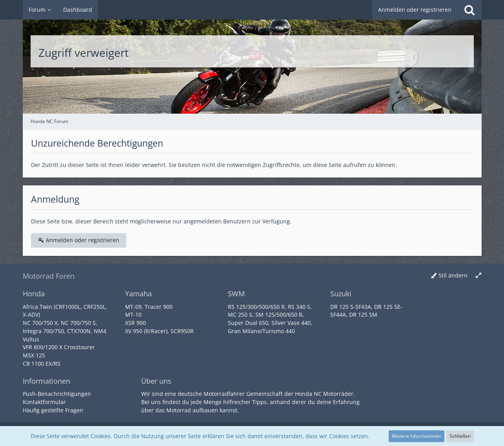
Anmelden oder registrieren (415, 10)
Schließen (460, 436)
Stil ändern (453, 275)
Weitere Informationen (417, 436)
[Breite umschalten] (479, 276)
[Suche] (469, 10)
